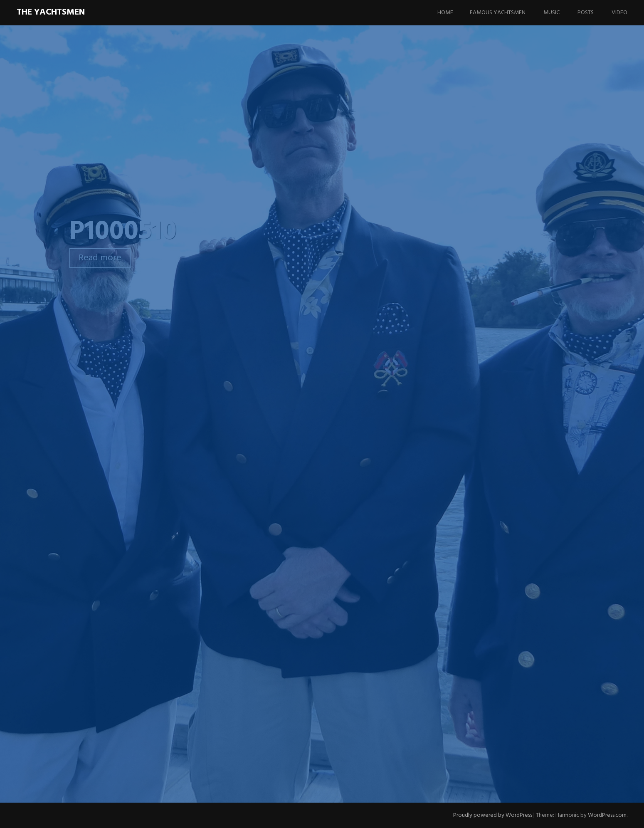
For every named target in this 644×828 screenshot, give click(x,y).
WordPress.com (607, 815)
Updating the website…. (512, 549)
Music (551, 13)
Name (188, 653)
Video (619, 13)
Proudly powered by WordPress (493, 815)
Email (187, 674)
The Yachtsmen (51, 12)
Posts (586, 13)
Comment (194, 550)
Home (445, 13)
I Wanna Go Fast (512, 477)
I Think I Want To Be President (517, 451)
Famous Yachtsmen (498, 13)
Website (189, 696)
